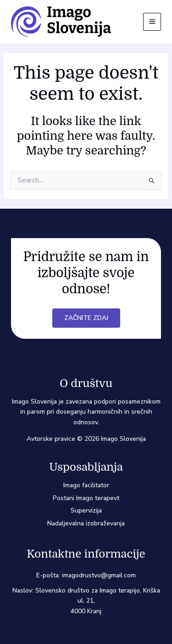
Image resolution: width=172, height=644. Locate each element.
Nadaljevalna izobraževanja (86, 523)
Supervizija (86, 510)
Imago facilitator (86, 485)
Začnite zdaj (86, 318)
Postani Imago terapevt (86, 498)
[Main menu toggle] (152, 22)
